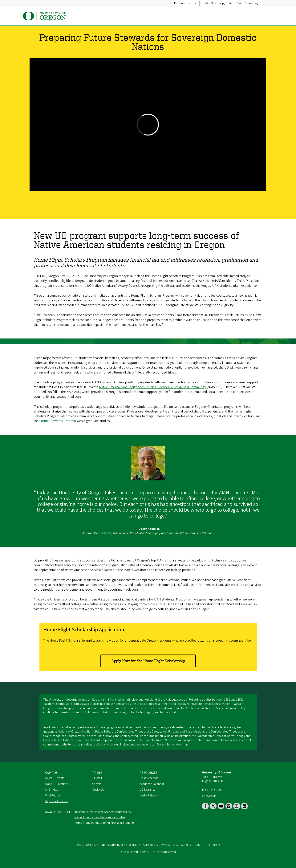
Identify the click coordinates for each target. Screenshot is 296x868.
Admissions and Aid (164, 16)
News (49, 778)
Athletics (193, 16)
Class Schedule (149, 778)
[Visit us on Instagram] (237, 806)
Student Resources (245, 16)
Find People (53, 796)
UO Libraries (147, 790)
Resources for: (182, 3)
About (112, 16)
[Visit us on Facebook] (205, 806)
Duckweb (98, 790)
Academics (133, 16)
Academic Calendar (152, 784)
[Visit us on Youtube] (221, 806)
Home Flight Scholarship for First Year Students (104, 823)
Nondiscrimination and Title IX (121, 845)
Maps (49, 784)
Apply (222, 3)
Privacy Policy (170, 845)
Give (239, 3)
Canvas (97, 784)
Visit (231, 3)
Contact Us (209, 796)
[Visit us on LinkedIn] (244, 806)
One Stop (211, 3)
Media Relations (150, 796)
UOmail (97, 778)
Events (60, 778)
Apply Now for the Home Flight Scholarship (148, 661)
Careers (186, 845)
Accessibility (150, 845)
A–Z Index (51, 790)
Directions (62, 784)
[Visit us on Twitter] (213, 806)
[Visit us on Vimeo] (229, 806)
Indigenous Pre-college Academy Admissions (102, 812)
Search (249, 3)
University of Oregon (135, 852)
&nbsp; (148, 125)
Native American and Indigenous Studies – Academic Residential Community (152, 387)
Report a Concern (57, 801)
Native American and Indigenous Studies (100, 817)
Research (215, 16)
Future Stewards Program (58, 421)
